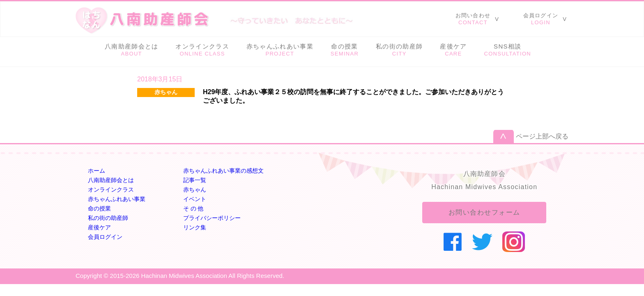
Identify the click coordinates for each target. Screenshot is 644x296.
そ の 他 (193, 208)
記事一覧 (195, 180)
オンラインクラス (111, 190)
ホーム (97, 171)
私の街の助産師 (108, 218)
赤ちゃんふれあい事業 (117, 199)
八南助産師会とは (111, 180)
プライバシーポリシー (212, 218)
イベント (195, 199)
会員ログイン (105, 237)
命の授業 (99, 208)
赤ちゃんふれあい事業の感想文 (223, 171)
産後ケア (99, 227)
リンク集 (195, 227)
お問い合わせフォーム (484, 212)
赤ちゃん (195, 190)
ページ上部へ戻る (542, 136)
